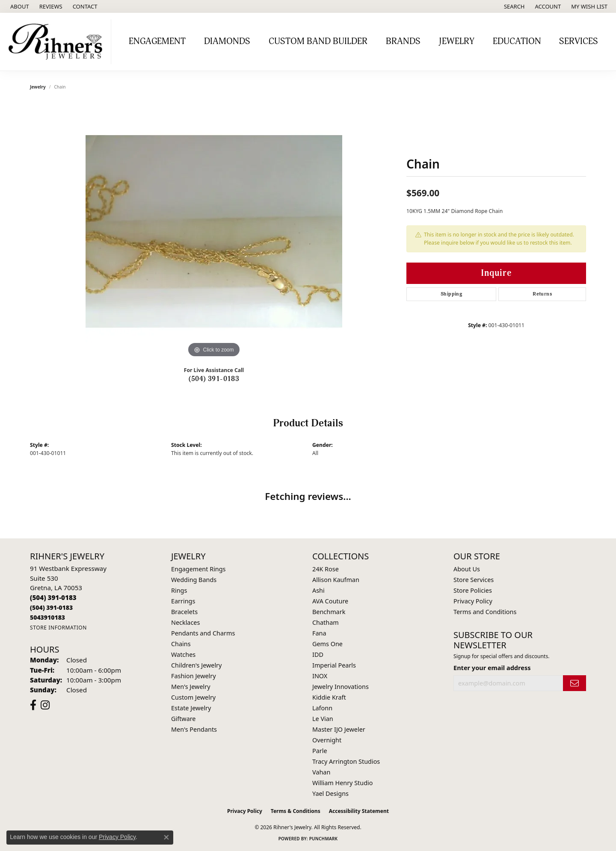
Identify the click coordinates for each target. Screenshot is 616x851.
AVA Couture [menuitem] (330, 601)
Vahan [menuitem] (321, 772)
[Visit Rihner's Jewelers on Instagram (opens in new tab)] (45, 705)
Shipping (451, 294)
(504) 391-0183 (214, 379)
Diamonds (227, 41)
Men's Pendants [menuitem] (194, 729)
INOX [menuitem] (320, 676)
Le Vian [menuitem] (323, 719)
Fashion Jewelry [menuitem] (194, 676)
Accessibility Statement (359, 811)
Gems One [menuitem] (327, 644)
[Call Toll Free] (51, 607)
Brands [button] (403, 41)
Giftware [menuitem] (184, 719)
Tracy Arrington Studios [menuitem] (346, 761)
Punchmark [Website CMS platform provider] (324, 839)
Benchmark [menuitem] (329, 612)
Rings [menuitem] (179, 590)
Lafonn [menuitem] (322, 708)
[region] (214, 231)
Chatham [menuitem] (326, 622)
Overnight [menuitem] (327, 740)
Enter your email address (492, 668)
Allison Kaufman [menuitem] (336, 580)
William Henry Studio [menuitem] (342, 783)
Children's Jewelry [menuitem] (196, 665)
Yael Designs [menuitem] (330, 793)
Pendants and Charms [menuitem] (203, 633)
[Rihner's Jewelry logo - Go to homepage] (58, 42)
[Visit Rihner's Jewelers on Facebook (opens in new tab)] (33, 705)
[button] (514, 6)
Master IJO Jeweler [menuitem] (339, 729)
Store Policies (473, 590)
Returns (542, 294)
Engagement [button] (157, 41)
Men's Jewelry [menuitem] (191, 687)
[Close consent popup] (166, 837)
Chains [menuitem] (181, 644)
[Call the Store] (53, 597)
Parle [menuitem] (320, 751)
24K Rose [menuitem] (326, 569)
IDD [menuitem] (318, 655)
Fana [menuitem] (319, 633)
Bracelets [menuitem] (184, 612)
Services (579, 41)
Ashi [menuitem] (318, 590)
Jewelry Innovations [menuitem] (341, 687)
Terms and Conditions (485, 612)
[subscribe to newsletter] (575, 683)
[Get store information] (58, 628)
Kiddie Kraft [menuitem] (329, 697)
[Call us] (47, 617)
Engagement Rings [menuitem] (198, 569)
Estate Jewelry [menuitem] (191, 708)
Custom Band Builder (318, 41)
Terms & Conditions (296, 811)
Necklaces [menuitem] (185, 622)
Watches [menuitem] (183, 655)
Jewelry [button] (457, 41)
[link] (19, 6)
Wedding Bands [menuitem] (194, 580)
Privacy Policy (473, 601)
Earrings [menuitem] (183, 601)
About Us (467, 569)
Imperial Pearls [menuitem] (334, 665)
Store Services (474, 580)
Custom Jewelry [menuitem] (193, 697)
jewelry (38, 87)
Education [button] (517, 41)
